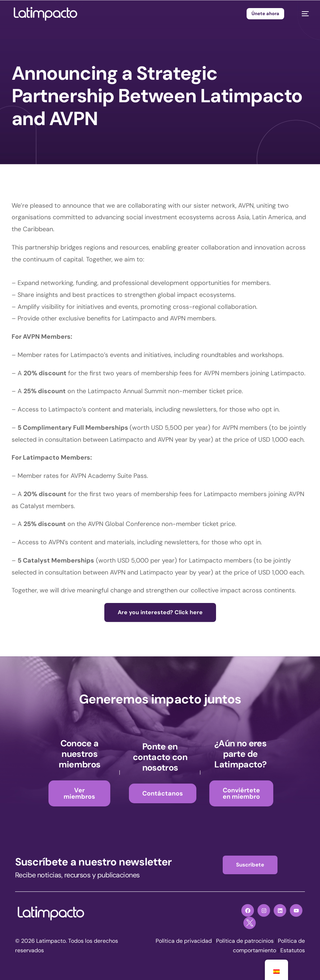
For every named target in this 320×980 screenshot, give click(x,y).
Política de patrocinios (245, 941)
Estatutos (293, 950)
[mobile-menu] (302, 14)
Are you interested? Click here (160, 612)
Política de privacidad (184, 941)
